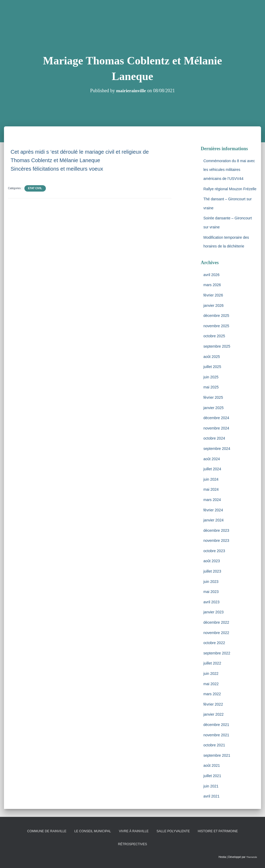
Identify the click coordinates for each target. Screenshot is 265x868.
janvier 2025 (213, 408)
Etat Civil (35, 188)
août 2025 (211, 357)
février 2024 (213, 510)
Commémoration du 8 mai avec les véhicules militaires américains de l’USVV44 (229, 170)
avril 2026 (211, 275)
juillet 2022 (212, 663)
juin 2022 (211, 674)
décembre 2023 (216, 530)
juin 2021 (211, 786)
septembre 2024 (217, 449)
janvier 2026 (213, 305)
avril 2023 (211, 602)
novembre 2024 (216, 428)
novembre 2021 (216, 735)
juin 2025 (211, 377)
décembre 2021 (216, 725)
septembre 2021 (217, 755)
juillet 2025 (212, 367)
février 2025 (213, 397)
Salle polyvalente (173, 831)
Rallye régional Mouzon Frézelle (230, 189)
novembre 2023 (216, 541)
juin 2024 (211, 479)
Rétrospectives (132, 844)
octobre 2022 (214, 643)
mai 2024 (211, 489)
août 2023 (211, 561)
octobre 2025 (214, 336)
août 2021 (211, 765)
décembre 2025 (216, 316)
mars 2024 (212, 500)
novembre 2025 (216, 326)
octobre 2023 (214, 551)
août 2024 (211, 459)
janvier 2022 (213, 714)
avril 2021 (211, 796)
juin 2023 (211, 582)
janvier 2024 (213, 520)
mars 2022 (212, 694)
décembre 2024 (216, 418)
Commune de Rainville (47, 831)
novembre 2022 (216, 633)
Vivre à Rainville (134, 831)
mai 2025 (211, 387)
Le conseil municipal (93, 831)
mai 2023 (211, 592)
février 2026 (213, 295)
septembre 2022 (217, 653)
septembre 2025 (217, 346)
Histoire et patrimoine (218, 831)
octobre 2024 (214, 438)
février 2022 (213, 704)
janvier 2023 (213, 612)
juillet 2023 (212, 571)
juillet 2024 (212, 469)
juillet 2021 (212, 776)
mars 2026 (212, 285)
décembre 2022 (216, 622)
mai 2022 (211, 684)
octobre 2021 (214, 745)
